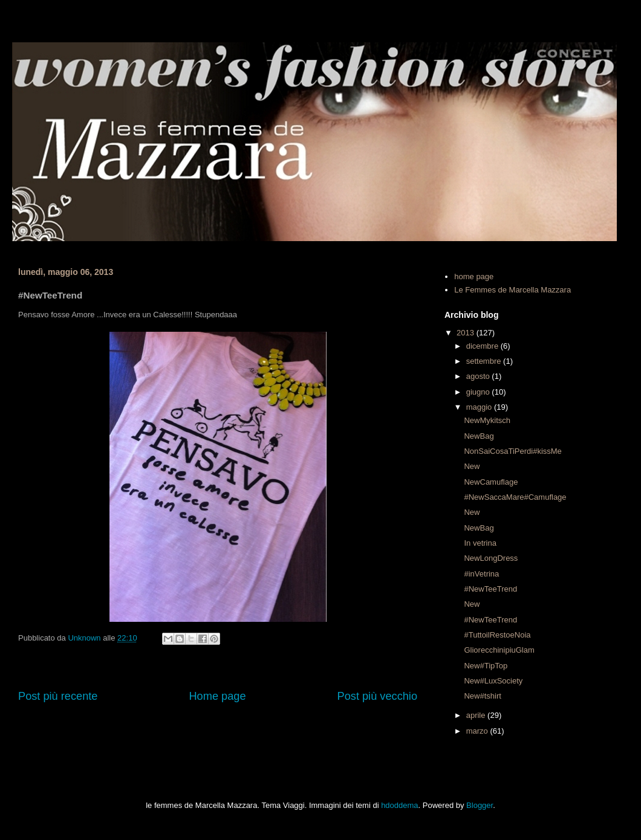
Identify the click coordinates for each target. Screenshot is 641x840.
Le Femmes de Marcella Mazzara (512, 290)
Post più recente (58, 696)
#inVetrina (481, 574)
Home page (217, 696)
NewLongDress (491, 558)
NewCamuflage (491, 482)
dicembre (483, 346)
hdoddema (399, 805)
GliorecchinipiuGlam (499, 650)
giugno (479, 392)
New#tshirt (482, 696)
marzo (478, 731)
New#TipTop (486, 666)
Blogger (480, 805)
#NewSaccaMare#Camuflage (515, 497)
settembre (485, 361)
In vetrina (480, 543)
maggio (480, 407)
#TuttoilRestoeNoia (497, 635)
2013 (467, 333)
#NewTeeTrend (490, 589)
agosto (479, 376)
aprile (477, 715)
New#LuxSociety (493, 681)
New (472, 466)
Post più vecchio (377, 696)
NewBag (479, 436)
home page (474, 276)
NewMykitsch (487, 420)
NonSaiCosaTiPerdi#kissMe (512, 451)
